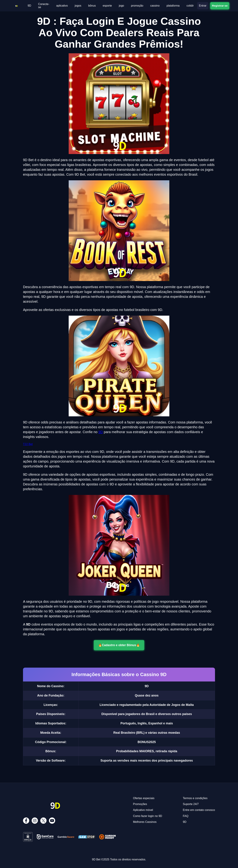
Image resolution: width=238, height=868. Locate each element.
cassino (155, 6)
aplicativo (62, 6)
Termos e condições (195, 798)
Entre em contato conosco (199, 810)
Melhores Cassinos (145, 822)
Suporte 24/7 (191, 804)
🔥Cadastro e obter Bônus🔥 (119, 645)
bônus (92, 6)
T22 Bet (28, 444)
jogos (78, 6)
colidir (190, 6)
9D (29, 6)
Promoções (140, 804)
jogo (121, 6)
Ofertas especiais (144, 798)
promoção (137, 6)
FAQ (186, 816)
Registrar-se (220, 6)
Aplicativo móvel (143, 810)
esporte (107, 6)
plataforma (173, 6)
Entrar (203, 6)
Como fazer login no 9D (148, 816)
